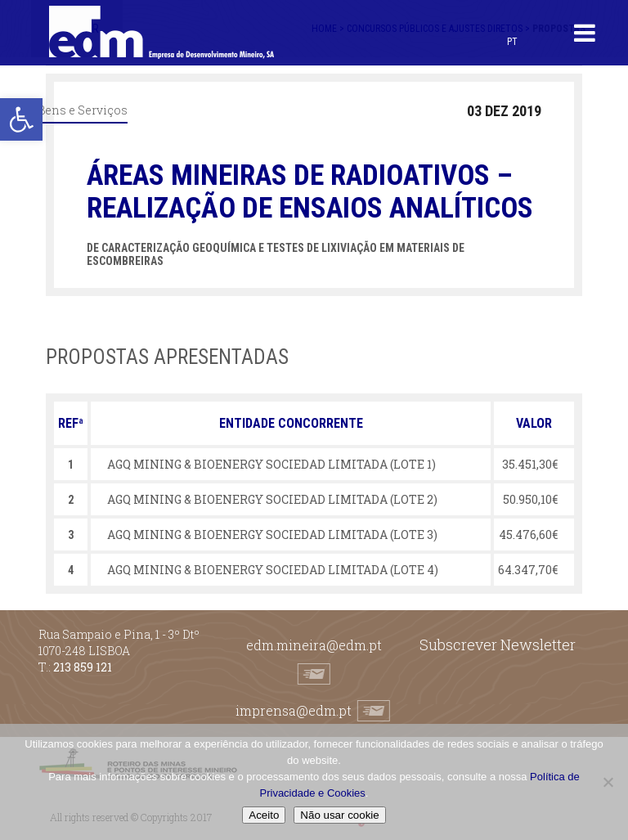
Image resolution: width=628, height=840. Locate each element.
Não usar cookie (339, 815)
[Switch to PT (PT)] (512, 41)
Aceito (264, 815)
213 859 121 (83, 667)
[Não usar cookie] (608, 782)
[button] (21, 119)
